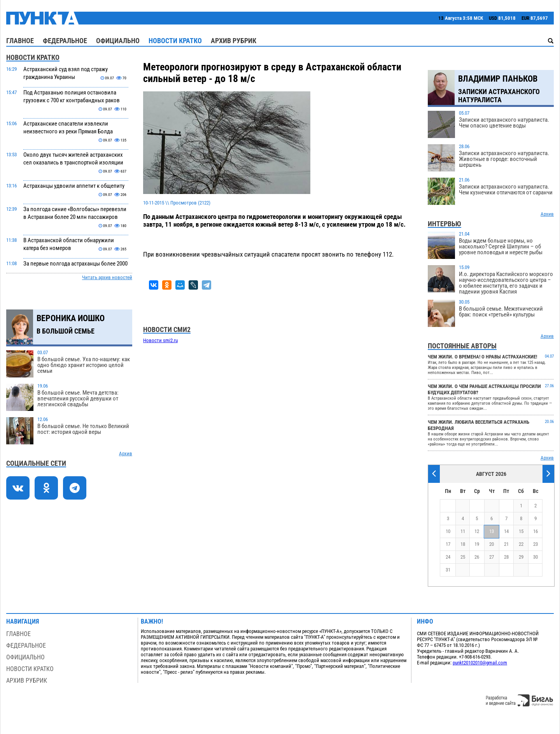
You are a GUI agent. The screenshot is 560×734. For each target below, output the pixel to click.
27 (492, 557)
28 (506, 557)
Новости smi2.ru (160, 340)
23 (535, 544)
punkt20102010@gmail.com (480, 663)
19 (477, 544)
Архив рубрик (234, 41)
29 (521, 557)
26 (477, 557)
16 (535, 531)
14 (506, 531)
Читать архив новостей (107, 277)
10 (448, 531)
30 (535, 557)
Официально (118, 41)
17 (448, 544)
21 (506, 544)
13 (492, 531)
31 (448, 570)
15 (521, 531)
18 (463, 544)
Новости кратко (175, 41)
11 (463, 531)
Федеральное (65, 41)
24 (448, 557)
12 (477, 531)
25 (463, 557)
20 (492, 544)
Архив (126, 454)
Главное (20, 41)
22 (521, 544)
